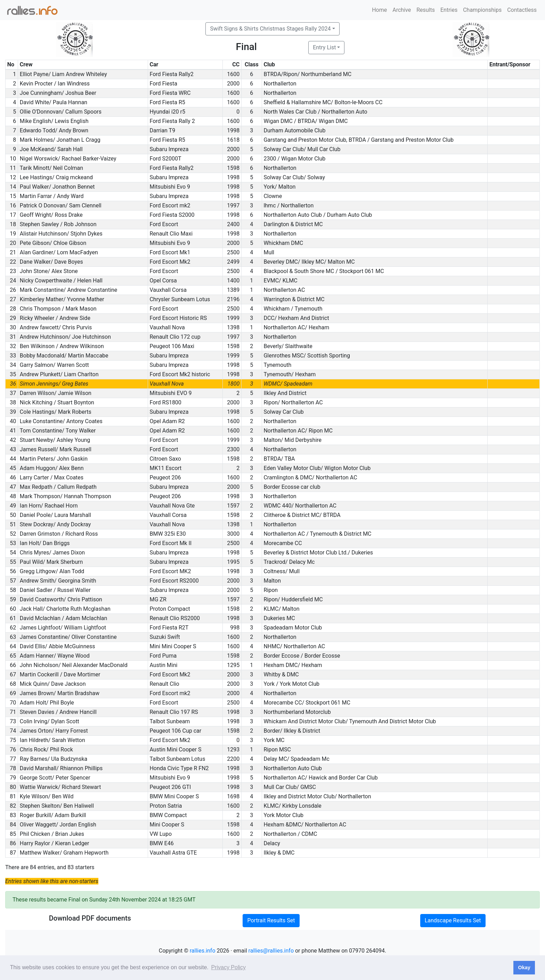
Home (379, 10)
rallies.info (203, 951)
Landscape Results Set (453, 920)
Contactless (522, 10)
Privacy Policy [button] (228, 967)
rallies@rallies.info (271, 951)
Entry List (324, 47)
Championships (482, 10)
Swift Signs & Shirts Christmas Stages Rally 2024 (270, 29)
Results (426, 10)
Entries (449, 10)
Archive (402, 10)
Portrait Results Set (271, 920)
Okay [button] (524, 967)
